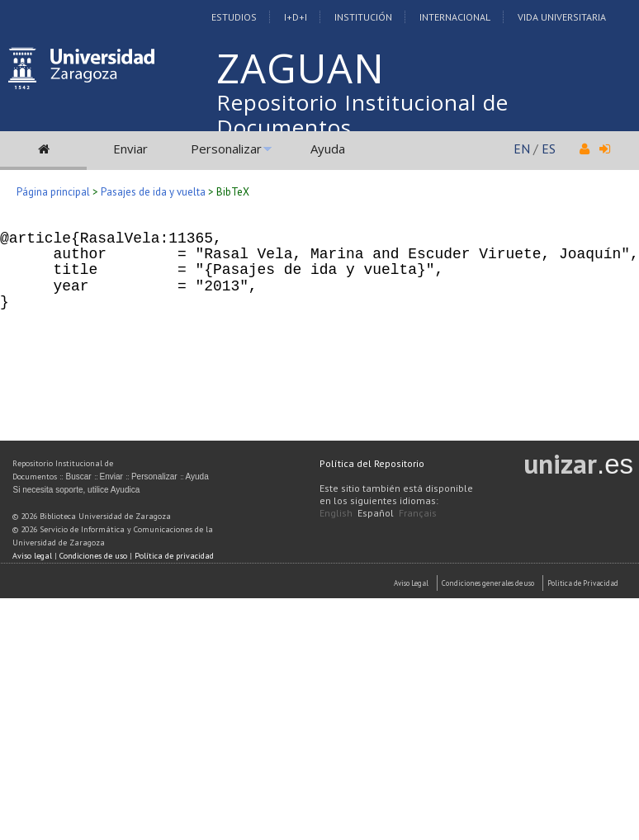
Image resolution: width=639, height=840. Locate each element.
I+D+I (296, 17)
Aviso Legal (411, 583)
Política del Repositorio (372, 463)
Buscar (78, 477)
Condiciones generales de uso (488, 583)
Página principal (53, 192)
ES (549, 149)
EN (522, 149)
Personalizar (226, 149)
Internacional (455, 17)
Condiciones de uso (93, 556)
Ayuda (328, 149)
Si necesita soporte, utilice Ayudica (76, 490)
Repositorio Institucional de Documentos (362, 115)
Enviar (130, 149)
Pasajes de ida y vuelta (153, 192)
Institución (363, 17)
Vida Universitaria (562, 17)
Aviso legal (32, 556)
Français (418, 513)
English (336, 513)
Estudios (234, 17)
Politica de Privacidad (583, 583)
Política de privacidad (174, 556)
